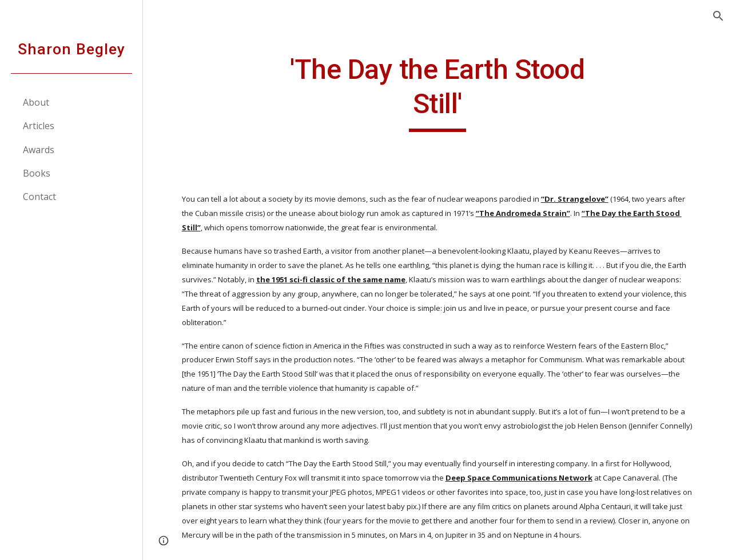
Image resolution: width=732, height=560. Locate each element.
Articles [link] (39, 126)
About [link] (36, 102)
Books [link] (37, 173)
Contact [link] (39, 197)
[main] (437, 92)
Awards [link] (39, 150)
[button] (718, 16)
